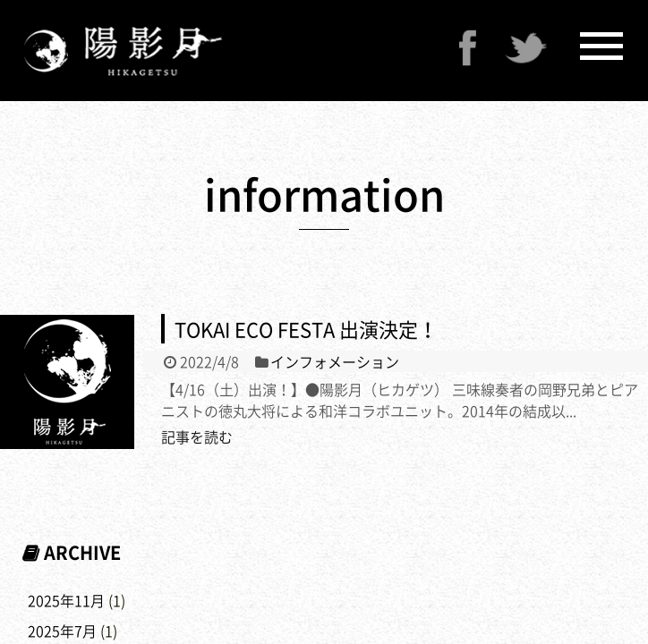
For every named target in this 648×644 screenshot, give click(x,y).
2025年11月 (66, 600)
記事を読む (197, 436)
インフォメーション (335, 361)
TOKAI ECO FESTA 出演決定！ (306, 329)
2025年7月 (62, 631)
